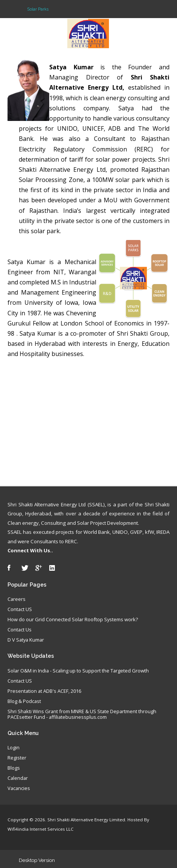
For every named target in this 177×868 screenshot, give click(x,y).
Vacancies (19, 789)
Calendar (18, 778)
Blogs (14, 768)
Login (14, 748)
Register (17, 758)
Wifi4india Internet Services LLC (41, 829)
